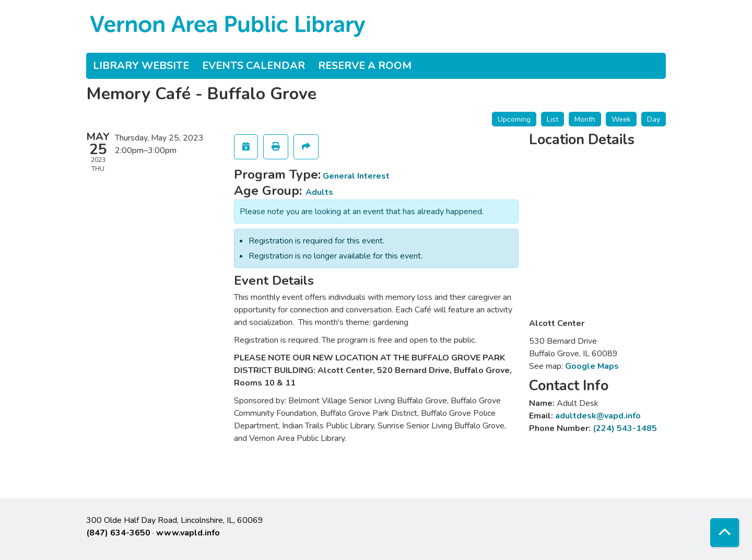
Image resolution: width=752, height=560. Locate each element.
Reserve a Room (365, 66)
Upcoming (514, 119)
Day (654, 119)
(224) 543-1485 (625, 428)
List (553, 119)
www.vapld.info (188, 533)
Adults (319, 192)
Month (585, 119)
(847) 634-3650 (118, 533)
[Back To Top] (725, 533)
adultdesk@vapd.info (598, 416)
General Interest (356, 176)
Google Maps (592, 366)
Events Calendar (254, 66)
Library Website (141, 66)
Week (621, 119)
